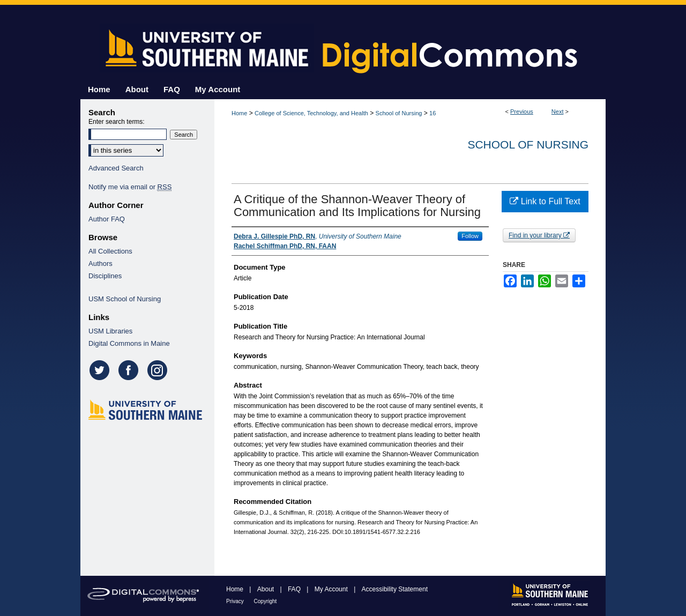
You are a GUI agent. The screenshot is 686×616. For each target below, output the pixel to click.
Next (558, 112)
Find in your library (539, 235)
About (267, 589)
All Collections (110, 251)
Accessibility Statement (395, 589)
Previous (522, 112)
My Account (332, 589)
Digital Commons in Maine (129, 343)
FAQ (295, 589)
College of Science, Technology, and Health (311, 113)
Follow (470, 236)
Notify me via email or (130, 187)
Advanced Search (116, 168)
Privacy (236, 601)
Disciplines (105, 276)
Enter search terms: (117, 122)
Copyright (266, 601)
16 (433, 113)
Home (239, 113)
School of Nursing (399, 113)
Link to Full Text (545, 201)
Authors (100, 264)
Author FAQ (107, 219)
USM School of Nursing (125, 299)
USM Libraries (110, 331)
